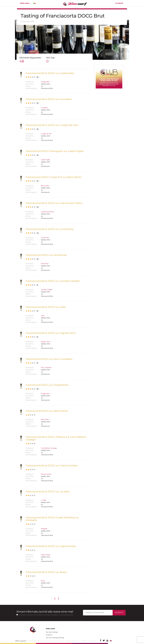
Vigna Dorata (46, 555)
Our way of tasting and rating (55, 638)
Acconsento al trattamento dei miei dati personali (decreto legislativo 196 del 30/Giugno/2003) (46, 615)
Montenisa (45, 264)
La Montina (45, 238)
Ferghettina (45, 394)
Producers (49, 635)
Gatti (43, 316)
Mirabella (44, 529)
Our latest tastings (52, 632)
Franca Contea (46, 474)
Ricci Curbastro (46, 368)
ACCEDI (119, 3)
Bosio (43, 581)
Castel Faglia (45, 160)
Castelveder (45, 82)
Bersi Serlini (45, 186)
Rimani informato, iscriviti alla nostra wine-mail (45, 612)
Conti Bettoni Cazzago (49, 448)
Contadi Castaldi (47, 290)
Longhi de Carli (46, 134)
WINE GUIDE (25, 3)
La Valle (44, 500)
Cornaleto (44, 108)
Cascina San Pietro (47, 212)
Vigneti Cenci (46, 342)
